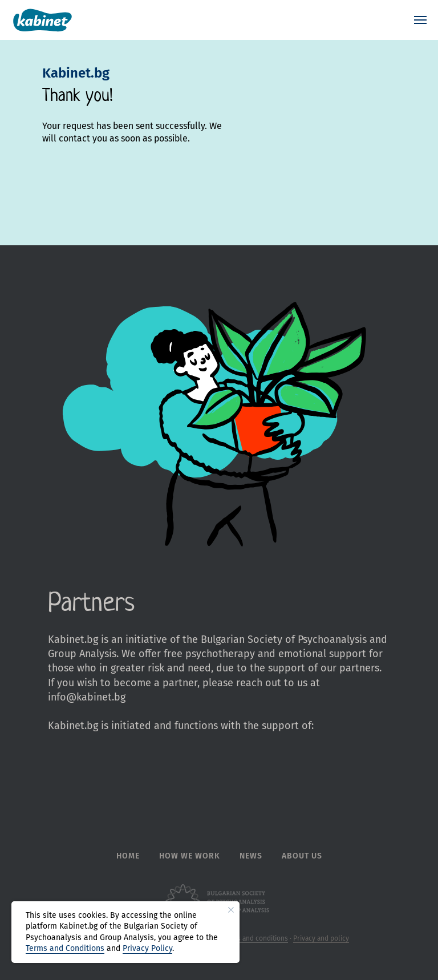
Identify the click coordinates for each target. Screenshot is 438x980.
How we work (190, 856)
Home (128, 856)
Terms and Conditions (65, 948)
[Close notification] (231, 910)
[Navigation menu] (420, 20)
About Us (302, 856)
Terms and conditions (255, 938)
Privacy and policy (321, 938)
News (251, 856)
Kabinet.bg (76, 73)
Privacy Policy (147, 948)
